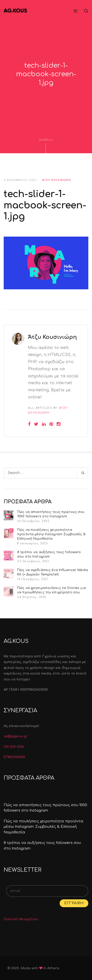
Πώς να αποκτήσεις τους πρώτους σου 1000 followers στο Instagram (51, 514)
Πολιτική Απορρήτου (21, 919)
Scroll (46, 146)
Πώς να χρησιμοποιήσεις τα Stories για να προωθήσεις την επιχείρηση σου (52, 590)
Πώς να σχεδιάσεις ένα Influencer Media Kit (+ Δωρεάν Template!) (53, 572)
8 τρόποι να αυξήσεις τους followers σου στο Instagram (49, 554)
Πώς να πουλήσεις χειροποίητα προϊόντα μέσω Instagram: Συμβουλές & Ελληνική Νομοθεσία (51, 534)
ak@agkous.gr (16, 736)
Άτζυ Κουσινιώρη (57, 180)
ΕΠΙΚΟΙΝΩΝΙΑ (14, 757)
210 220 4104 (14, 747)
